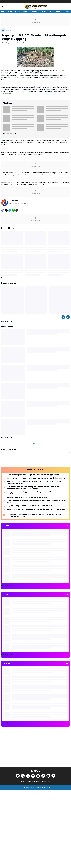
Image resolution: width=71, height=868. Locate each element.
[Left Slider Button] (63, 317)
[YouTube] (33, 776)
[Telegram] (10, 210)
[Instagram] (28, 776)
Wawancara (35, 12)
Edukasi (58, 12)
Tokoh (51, 12)
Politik (10, 12)
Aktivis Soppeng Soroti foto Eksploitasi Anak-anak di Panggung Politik (33, 475)
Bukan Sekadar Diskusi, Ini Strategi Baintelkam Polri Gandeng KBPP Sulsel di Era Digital (36, 502)
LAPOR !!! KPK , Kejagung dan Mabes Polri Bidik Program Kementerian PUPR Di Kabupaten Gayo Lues (35, 482)
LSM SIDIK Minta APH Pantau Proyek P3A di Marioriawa (27, 497)
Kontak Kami (31, 781)
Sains (44, 12)
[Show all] (67, 526)
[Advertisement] (35, 748)
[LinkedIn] (48, 776)
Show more (35, 443)
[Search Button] (69, 7)
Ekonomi (25, 12)
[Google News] (38, 776)
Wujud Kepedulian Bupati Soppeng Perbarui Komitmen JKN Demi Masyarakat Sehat (36, 510)
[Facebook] (3, 210)
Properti (66, 12)
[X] (6, 210)
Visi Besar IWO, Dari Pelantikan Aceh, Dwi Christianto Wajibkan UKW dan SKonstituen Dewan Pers (34, 516)
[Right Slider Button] (69, 12)
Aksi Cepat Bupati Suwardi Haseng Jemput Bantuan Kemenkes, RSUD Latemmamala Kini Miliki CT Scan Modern (33, 488)
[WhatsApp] (13, 210)
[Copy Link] (17, 210)
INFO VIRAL (29, 788)
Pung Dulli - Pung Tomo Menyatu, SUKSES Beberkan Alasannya (30, 506)
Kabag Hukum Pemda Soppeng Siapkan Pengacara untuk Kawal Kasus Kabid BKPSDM (36, 493)
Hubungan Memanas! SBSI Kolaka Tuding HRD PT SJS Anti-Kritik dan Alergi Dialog (37, 478)
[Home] (3, 30)
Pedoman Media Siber (43, 781)
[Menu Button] (2, 7)
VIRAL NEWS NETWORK (43, 788)
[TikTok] (43, 776)
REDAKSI (23, 781)
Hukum (17, 12)
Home (3, 12)
